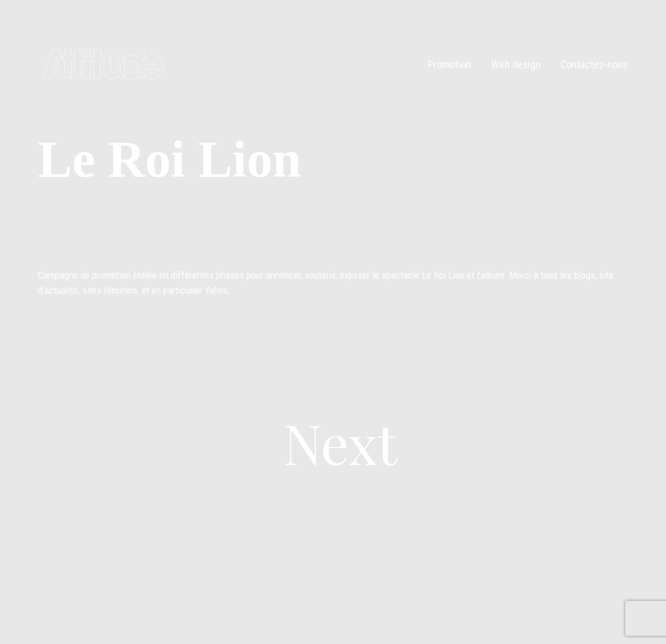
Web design (516, 64)
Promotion (450, 64)
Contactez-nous (594, 64)
